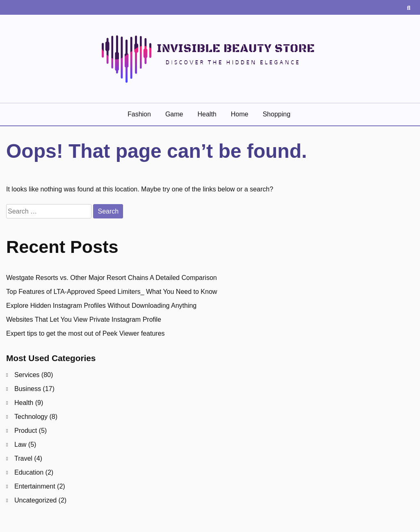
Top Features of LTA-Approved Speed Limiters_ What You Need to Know (112, 292)
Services (27, 375)
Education (29, 472)
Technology (31, 417)
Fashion (139, 114)
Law (20, 444)
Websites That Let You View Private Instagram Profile (84, 319)
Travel (23, 458)
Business (28, 389)
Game (174, 114)
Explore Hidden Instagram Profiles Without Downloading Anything (101, 306)
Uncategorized (35, 500)
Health (207, 114)
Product (26, 431)
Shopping (276, 114)
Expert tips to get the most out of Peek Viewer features (86, 333)
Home (240, 114)
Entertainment (35, 486)
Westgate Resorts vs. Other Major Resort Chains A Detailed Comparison (112, 278)
